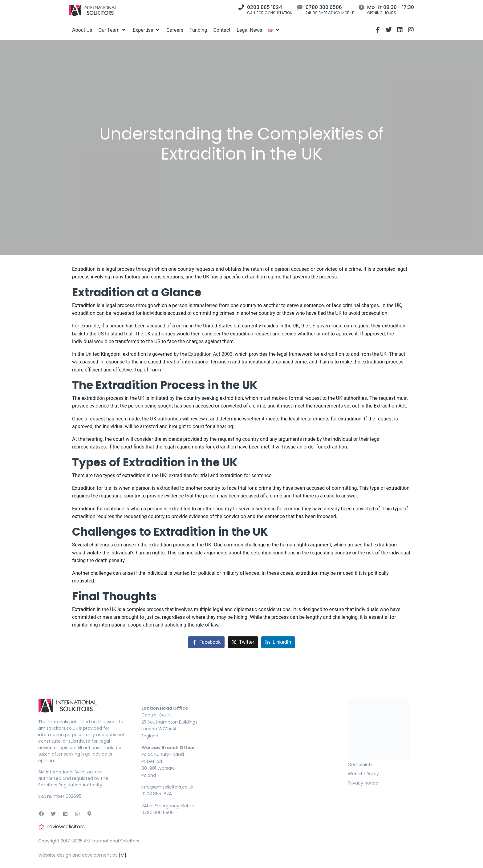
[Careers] (175, 30)
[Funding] (198, 30)
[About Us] (82, 30)
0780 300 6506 (324, 7)
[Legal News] (249, 30)
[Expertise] (146, 30)
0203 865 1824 (265, 7)
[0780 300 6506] (300, 7)
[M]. (123, 855)
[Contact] (222, 30)
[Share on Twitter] (243, 642)
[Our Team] (112, 30)
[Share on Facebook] (206, 642)
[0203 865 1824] (241, 7)
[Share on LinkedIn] (278, 642)
